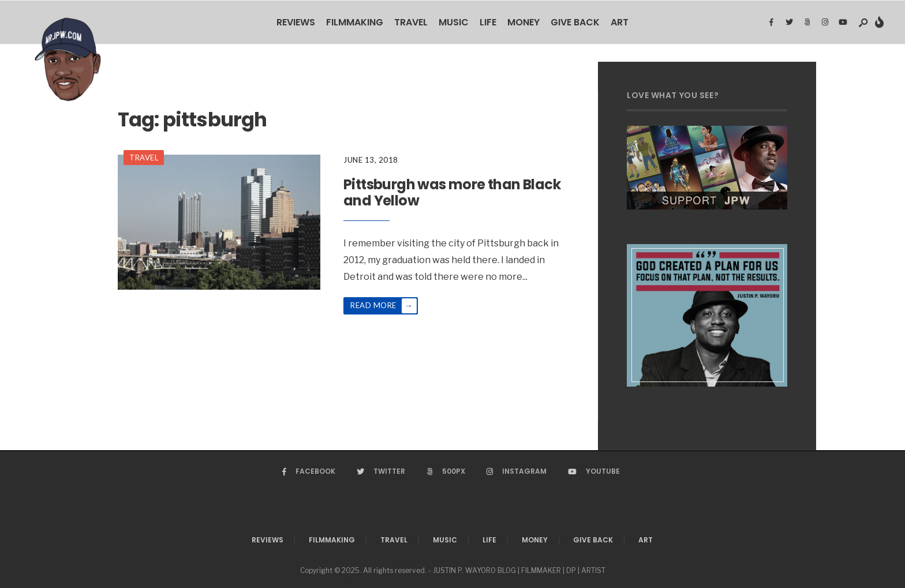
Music (454, 22)
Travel (411, 22)
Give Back (575, 22)
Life (488, 22)
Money (523, 22)
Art (620, 22)
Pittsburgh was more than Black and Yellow (452, 193)
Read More (384, 306)
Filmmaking (355, 22)
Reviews (296, 22)
